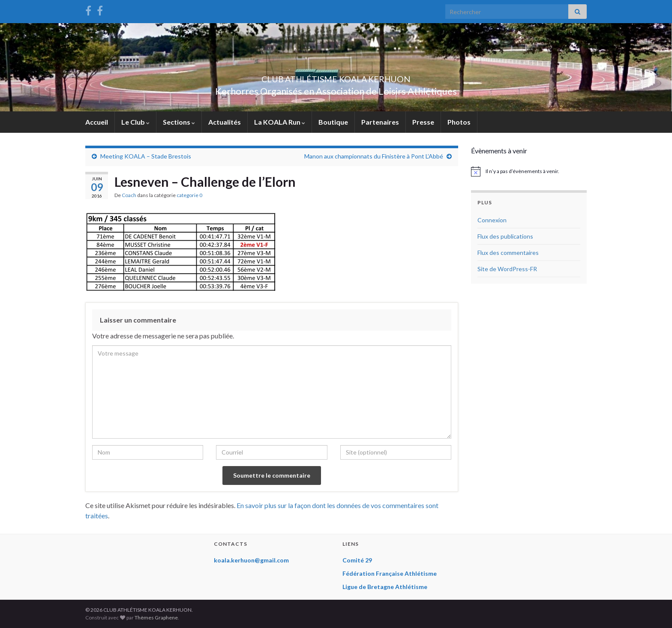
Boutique (333, 122)
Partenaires (380, 122)
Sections (179, 122)
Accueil (97, 122)
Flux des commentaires (508, 253)
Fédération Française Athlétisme (390, 573)
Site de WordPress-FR (507, 269)
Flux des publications (505, 236)
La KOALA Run (280, 122)
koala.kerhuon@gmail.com (251, 560)
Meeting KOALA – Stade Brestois (146, 156)
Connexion (492, 220)
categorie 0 (189, 195)
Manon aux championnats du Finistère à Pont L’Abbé (374, 156)
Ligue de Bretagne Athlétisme (385, 587)
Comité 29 (357, 560)
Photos (459, 122)
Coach (129, 195)
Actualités (225, 122)
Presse (423, 122)
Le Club (135, 122)
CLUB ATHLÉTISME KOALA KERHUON (336, 77)
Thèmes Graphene (156, 618)
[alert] (529, 171)
